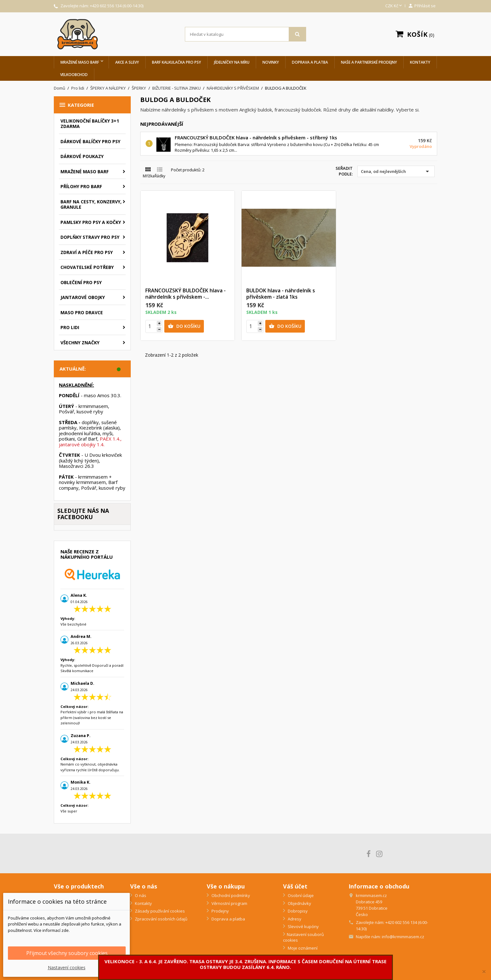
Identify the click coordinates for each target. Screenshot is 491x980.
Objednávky (299, 903)
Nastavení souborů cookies (303, 937)
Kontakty (420, 62)
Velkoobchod (74, 75)
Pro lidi (70, 327)
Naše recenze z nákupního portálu (87, 554)
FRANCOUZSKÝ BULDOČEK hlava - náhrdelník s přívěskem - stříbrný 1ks (256, 137)
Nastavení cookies (67, 967)
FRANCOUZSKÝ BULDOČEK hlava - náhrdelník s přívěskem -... (186, 294)
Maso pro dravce (82, 312)
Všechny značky (80, 343)
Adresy (294, 919)
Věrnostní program (229, 903)
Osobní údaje (300, 895)
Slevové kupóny (303, 926)
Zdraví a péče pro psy (87, 252)
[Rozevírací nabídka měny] (394, 6)
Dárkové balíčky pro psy (90, 141)
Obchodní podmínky (230, 895)
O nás (140, 895)
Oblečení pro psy (81, 282)
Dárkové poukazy (82, 156)
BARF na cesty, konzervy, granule (91, 204)
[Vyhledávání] (246, 34)
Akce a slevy (127, 62)
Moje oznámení (302, 948)
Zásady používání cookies (159, 911)
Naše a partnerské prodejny (369, 62)
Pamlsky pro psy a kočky (91, 222)
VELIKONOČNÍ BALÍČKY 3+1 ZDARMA (90, 124)
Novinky (271, 62)
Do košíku (184, 326)
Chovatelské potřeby (87, 267)
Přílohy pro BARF (81, 186)
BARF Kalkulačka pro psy (176, 62)
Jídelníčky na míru (232, 62)
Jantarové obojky (83, 297)
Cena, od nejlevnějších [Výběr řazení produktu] (396, 171)
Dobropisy (297, 911)
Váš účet (295, 886)
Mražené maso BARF (80, 62)
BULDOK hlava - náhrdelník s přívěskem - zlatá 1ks (281, 294)
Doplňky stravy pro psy (90, 237)
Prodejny (220, 911)
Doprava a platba (310, 62)
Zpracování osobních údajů (161, 919)
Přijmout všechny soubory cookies (67, 953)
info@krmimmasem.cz (403, 937)
